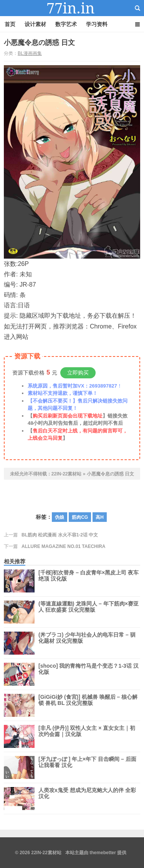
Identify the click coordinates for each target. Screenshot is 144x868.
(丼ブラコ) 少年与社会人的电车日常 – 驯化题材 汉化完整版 (87, 643)
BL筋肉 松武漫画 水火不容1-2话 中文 (60, 535)
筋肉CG (80, 517)
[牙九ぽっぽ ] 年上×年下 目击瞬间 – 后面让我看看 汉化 (87, 767)
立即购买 (78, 373)
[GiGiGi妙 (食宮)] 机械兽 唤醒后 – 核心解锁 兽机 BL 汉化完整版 (88, 705)
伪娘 (60, 517)
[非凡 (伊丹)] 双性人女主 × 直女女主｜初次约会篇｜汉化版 (87, 736)
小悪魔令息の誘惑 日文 (39, 43)
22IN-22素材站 (72, 8)
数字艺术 (66, 24)
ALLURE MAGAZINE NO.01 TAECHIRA (63, 546)
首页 (10, 24)
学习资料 (97, 24)
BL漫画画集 (30, 53)
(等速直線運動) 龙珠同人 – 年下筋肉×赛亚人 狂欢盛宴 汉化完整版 (89, 612)
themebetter (103, 853)
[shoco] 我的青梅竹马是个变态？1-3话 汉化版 (89, 674)
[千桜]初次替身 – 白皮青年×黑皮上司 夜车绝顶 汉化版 (89, 581)
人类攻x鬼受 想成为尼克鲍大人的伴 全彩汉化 (87, 799)
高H (100, 517)
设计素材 (35, 24)
